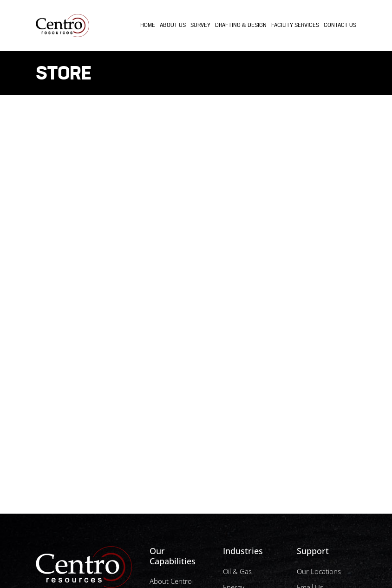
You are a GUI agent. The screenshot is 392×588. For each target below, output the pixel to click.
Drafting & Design (241, 26)
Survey (200, 26)
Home (148, 26)
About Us (173, 26)
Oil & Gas (237, 571)
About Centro (171, 581)
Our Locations (319, 571)
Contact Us (340, 26)
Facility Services (295, 26)
